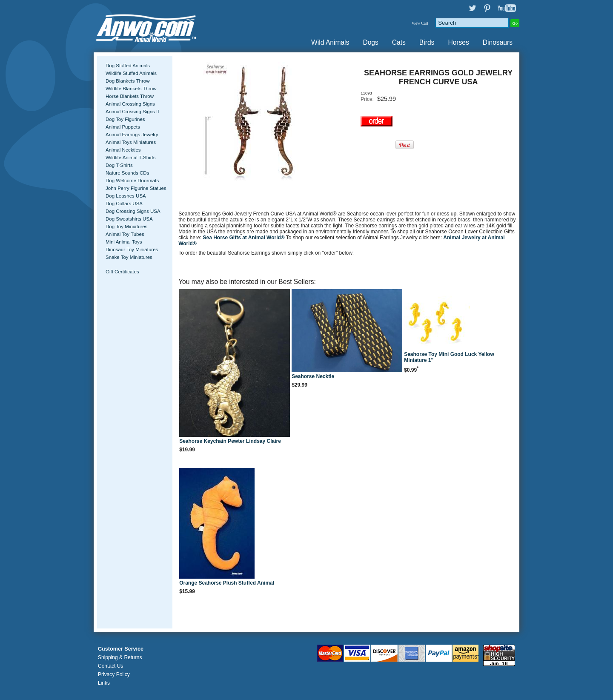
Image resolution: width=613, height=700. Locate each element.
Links (104, 683)
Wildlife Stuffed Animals (131, 73)
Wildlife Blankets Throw (131, 89)
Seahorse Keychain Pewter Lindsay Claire (230, 441)
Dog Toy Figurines (125, 119)
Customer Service (121, 649)
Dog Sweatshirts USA (129, 219)
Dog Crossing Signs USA (133, 211)
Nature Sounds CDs (127, 173)
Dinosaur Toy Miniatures (132, 250)
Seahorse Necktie (313, 376)
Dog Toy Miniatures (126, 227)
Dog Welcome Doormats (132, 181)
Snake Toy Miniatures (129, 257)
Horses (458, 42)
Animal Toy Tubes (125, 234)
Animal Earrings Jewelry (132, 135)
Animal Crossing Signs (130, 104)
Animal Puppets (123, 127)
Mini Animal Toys (124, 242)
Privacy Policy (114, 674)
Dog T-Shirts (119, 165)
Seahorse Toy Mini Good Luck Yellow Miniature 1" (449, 357)
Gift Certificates (122, 272)
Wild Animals (330, 42)
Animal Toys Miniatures (131, 142)
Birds (427, 42)
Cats (399, 42)
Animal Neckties (123, 150)
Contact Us (110, 666)
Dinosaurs (498, 42)
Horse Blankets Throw (130, 96)
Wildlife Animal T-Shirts (131, 158)
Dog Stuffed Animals (128, 66)
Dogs (370, 42)
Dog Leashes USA (126, 196)
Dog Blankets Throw (127, 81)
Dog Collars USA (124, 204)
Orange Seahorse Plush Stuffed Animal (227, 583)
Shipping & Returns (120, 657)
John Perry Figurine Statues (136, 188)
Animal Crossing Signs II (132, 112)
